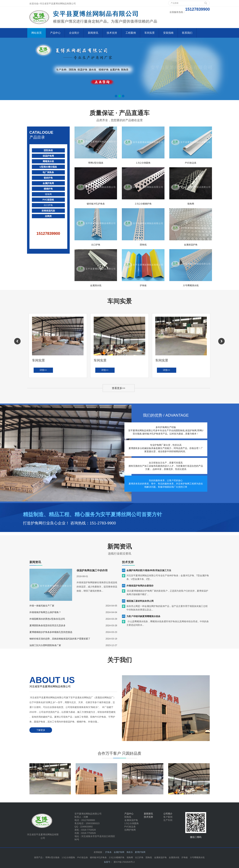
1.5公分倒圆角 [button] (68, 857)
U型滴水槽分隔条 (48, 167)
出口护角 (48, 205)
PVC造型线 (48, 200)
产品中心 (55, 33)
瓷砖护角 (48, 178)
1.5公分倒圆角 (143, 163)
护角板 (143, 285)
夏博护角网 (140, 852)
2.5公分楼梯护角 (143, 204)
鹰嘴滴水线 (48, 161)
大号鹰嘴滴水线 (191, 285)
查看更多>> (119, 388)
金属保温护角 (191, 245)
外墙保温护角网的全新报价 (140, 586)
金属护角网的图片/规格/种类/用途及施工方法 (149, 570)
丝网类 (48, 216)
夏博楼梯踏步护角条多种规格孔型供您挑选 (51, 632)
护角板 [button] (185, 857)
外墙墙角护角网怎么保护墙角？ (45, 612)
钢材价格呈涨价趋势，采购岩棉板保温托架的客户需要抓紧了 (60, 639)
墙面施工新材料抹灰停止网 (140, 601)
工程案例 (131, 33)
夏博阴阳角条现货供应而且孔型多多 (47, 625)
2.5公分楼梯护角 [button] (117, 857)
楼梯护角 (48, 189)
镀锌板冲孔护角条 (96, 204)
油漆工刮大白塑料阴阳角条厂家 (45, 645)
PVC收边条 (191, 163)
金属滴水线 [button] (174, 857)
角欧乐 (130, 852)
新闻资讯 (93, 33)
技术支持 (112, 33)
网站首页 (37, 33)
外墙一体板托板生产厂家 (42, 606)
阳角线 (128, 817)
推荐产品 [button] (38, 857)
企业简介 (74, 33)
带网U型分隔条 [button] (52, 857)
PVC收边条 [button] (83, 857)
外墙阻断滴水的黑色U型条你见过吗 (47, 619)
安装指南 (168, 33)
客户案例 (168, 817)
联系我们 (187, 33)
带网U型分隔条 (96, 163)
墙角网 (48, 194)
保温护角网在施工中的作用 (92, 570)
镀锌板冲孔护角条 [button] (98, 857)
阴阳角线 (48, 150)
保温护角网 (48, 156)
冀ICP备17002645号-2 (124, 862)
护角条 (108, 852)
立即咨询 (199, 518)
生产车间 (168, 820)
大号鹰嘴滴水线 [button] (197, 857)
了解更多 (41, 730)
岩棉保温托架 (48, 211)
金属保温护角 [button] (160, 857)
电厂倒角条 (48, 172)
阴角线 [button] (149, 857)
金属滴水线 (96, 285)
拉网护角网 (130, 830)
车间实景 (150, 33)
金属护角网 (48, 183)
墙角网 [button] (130, 857)
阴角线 (143, 245)
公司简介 (168, 814)
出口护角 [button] (139, 857)
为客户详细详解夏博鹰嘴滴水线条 (143, 616)
